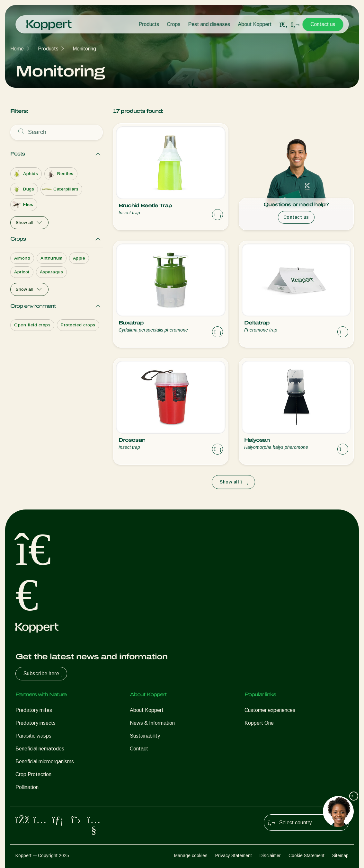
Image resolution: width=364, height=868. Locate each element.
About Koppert (255, 24)
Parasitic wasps (33, 736)
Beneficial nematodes (40, 749)
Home (17, 49)
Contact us (323, 24)
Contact (139, 749)
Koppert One (259, 723)
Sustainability (145, 736)
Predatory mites (34, 710)
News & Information (152, 723)
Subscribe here (44, 674)
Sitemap (340, 855)
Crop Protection (33, 774)
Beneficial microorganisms (45, 762)
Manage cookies (191, 855)
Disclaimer (270, 855)
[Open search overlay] (284, 24)
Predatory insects (36, 723)
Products (149, 24)
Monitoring (84, 49)
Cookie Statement (306, 855)
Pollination (27, 787)
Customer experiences (270, 710)
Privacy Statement (234, 855)
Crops (173, 24)
